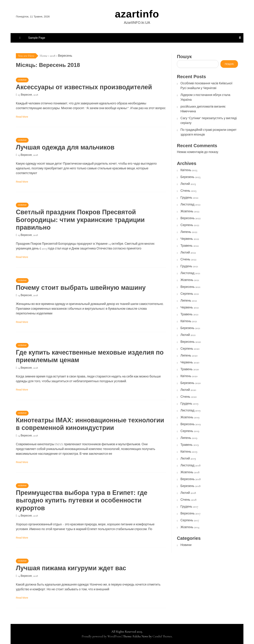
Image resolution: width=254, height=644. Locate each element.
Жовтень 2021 (190, 280)
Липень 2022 (189, 232)
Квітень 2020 (189, 376)
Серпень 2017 (190, 520)
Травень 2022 (190, 246)
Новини (22, 80)
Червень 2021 (190, 307)
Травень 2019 (190, 445)
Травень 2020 (190, 369)
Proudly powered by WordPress (102, 636)
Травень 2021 (189, 314)
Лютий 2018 (188, 493)
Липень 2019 (189, 438)
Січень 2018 (188, 500)
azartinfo (137, 14)
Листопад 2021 (190, 273)
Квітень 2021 (189, 321)
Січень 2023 (188, 191)
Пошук (184, 57)
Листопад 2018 (190, 465)
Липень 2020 (189, 355)
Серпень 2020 (190, 349)
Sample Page (37, 38)
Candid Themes (162, 636)
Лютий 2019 (188, 458)
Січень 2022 (188, 259)
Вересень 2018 (191, 479)
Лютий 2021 (188, 335)
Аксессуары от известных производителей (84, 87)
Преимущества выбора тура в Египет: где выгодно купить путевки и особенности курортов (82, 500)
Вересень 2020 (191, 342)
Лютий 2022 (188, 252)
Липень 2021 (189, 301)
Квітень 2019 (189, 452)
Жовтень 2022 (190, 211)
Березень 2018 (190, 486)
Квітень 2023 (189, 170)
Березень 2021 (190, 328)
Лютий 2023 (188, 184)
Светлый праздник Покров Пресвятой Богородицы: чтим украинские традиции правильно (80, 220)
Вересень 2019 (190, 424)
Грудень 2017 (189, 507)
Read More (22, 117)
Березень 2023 (190, 177)
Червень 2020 (190, 362)
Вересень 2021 (190, 287)
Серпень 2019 (190, 431)
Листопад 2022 (190, 204)
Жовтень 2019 (190, 417)
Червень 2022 (190, 239)
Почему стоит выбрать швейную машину (81, 288)
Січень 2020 (189, 397)
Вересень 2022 (190, 218)
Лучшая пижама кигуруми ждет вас (71, 568)
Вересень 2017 (190, 513)
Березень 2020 (191, 383)
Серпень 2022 (190, 225)
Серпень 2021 (190, 294)
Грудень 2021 (189, 266)
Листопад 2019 (190, 410)
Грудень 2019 (189, 404)
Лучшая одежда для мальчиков (65, 147)
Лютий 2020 (188, 390)
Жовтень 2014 (190, 527)
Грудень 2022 (189, 198)
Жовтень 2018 (190, 472)
